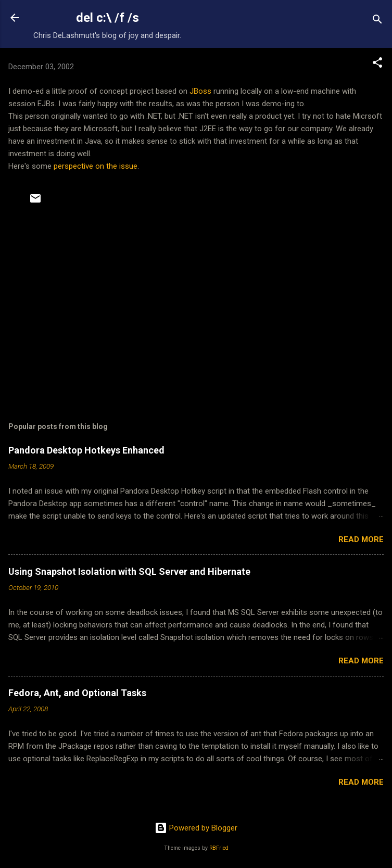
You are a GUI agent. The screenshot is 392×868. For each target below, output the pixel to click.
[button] (377, 64)
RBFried (219, 848)
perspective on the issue (96, 166)
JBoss (200, 91)
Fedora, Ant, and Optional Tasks (77, 693)
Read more (361, 539)
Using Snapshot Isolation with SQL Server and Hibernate (129, 571)
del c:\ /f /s (108, 18)
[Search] (377, 21)
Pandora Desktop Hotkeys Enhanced (86, 450)
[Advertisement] (196, 313)
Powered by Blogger (196, 828)
